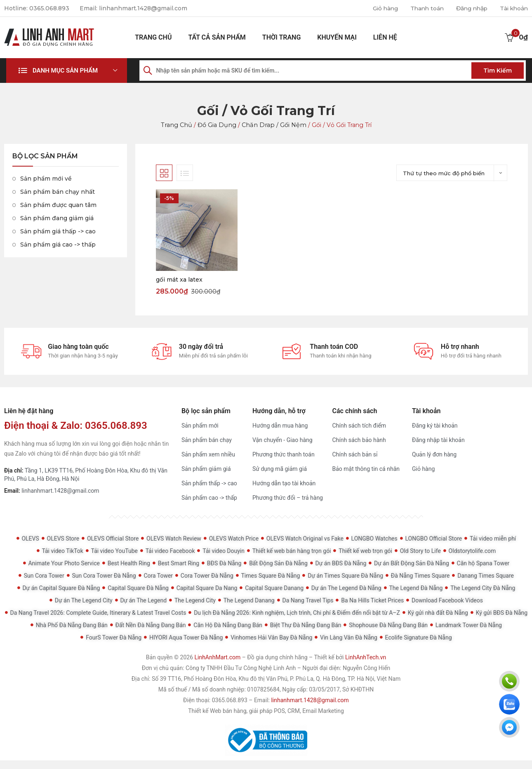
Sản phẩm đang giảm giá (57, 218)
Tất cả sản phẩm (217, 37)
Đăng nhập (469, 8)
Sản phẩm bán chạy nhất (58, 192)
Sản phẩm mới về (46, 179)
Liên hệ (385, 37)
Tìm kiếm (498, 71)
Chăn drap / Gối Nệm (272, 125)
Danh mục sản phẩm (65, 71)
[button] (67, 71)
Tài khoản (513, 8)
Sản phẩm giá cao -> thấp (58, 245)
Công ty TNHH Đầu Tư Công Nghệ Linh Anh (241, 668)
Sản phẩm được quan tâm (58, 205)
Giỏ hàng (379, 8)
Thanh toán (423, 8)
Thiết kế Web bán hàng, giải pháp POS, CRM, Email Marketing (266, 711)
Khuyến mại (337, 37)
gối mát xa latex (179, 280)
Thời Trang (281, 37)
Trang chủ (153, 37)
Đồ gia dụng (218, 125)
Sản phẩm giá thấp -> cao (58, 231)
